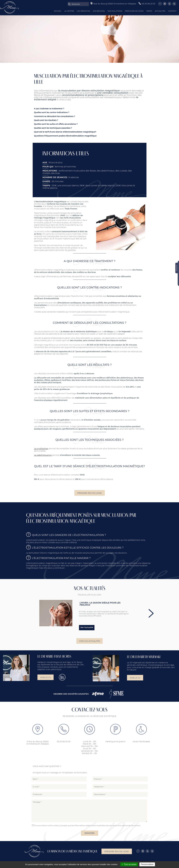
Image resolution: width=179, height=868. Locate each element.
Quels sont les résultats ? (46, 120)
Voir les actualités (89, 641)
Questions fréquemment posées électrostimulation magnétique (65, 136)
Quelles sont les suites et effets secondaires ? (56, 124)
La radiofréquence (43, 455)
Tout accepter (129, 864)
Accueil (58, 11)
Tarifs (149, 11)
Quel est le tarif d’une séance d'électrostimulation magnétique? (65, 132)
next (151, 613)
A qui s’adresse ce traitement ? (49, 109)
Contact (172, 11)
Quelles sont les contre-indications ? (52, 113)
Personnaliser (147, 864)
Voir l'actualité (87, 628)
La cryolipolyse (41, 449)
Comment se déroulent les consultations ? (55, 117)
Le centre (69, 11)
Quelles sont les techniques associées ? (53, 128)
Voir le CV (46, 677)
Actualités (160, 11)
